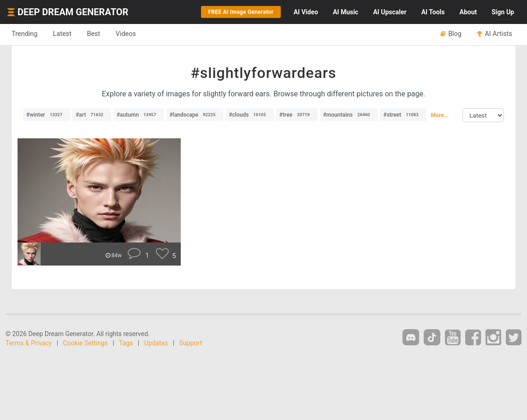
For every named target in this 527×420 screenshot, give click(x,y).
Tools (433, 12)
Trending (26, 34)
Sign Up (503, 12)
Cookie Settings (86, 343)
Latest (65, 34)
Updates (156, 343)
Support (191, 343)
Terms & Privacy (29, 343)
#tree (297, 115)
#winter (47, 115)
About (468, 12)
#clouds (250, 115)
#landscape (195, 115)
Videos (133, 34)
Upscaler (390, 12)
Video (306, 12)
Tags (126, 343)
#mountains (349, 115)
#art (92, 115)
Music (346, 12)
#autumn (139, 115)
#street (403, 115)
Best (98, 34)
